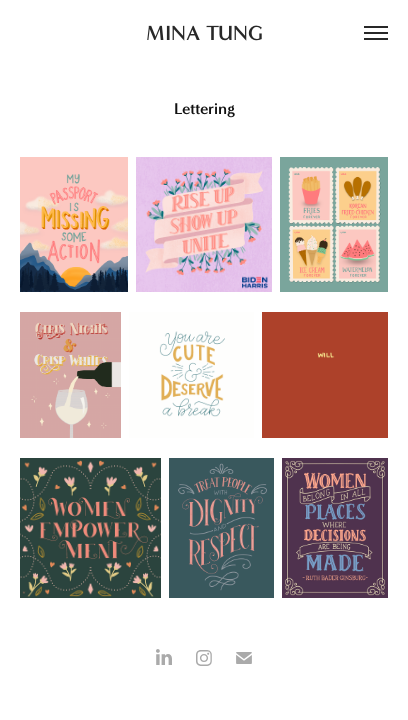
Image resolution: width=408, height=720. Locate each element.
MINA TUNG (204, 32)
